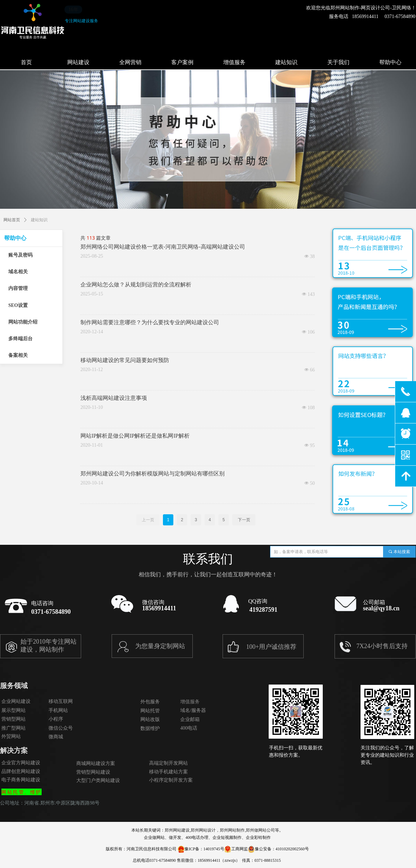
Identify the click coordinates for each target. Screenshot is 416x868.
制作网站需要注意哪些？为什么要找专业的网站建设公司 (150, 322)
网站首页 (12, 220)
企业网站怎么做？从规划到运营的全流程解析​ (136, 285)
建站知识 (286, 62)
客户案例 (182, 62)
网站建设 (78, 62)
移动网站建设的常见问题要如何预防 (125, 360)
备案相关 (18, 355)
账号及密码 (20, 255)
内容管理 (18, 288)
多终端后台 (20, 339)
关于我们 (338, 62)
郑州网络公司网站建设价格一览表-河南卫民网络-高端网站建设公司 (163, 247)
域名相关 (18, 272)
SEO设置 (18, 305)
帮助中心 (15, 238)
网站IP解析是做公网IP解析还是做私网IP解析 (135, 436)
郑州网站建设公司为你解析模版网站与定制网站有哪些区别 (153, 474)
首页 (26, 62)
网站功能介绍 (23, 322)
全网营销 (130, 62)
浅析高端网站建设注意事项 (114, 398)
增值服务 (234, 62)
